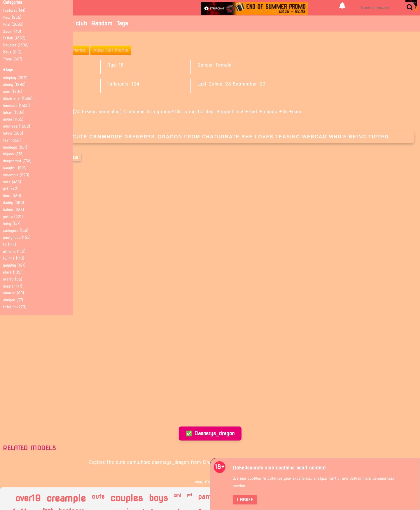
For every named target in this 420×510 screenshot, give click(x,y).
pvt (190, 495)
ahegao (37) (13, 300)
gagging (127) (14, 265)
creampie (66, 498)
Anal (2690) (13, 24)
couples (127, 498)
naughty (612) (15, 168)
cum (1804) (13, 92)
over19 (28, 498)
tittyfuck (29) (15, 307)
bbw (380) (12, 196)
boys (158, 498)
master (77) (13, 286)
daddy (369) (13, 203)
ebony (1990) (14, 85)
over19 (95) (13, 279)
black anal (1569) (18, 99)
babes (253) (13, 210)
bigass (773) (13, 154)
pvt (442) (11, 189)
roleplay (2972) (16, 78)
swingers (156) (16, 230)
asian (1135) (13, 119)
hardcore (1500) (16, 106)
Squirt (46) (12, 31)
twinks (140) (14, 258)
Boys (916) (12, 52)
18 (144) (9, 244)
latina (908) (13, 133)
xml (177, 496)
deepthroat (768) (17, 161)
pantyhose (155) (17, 237)
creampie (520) (16, 175)
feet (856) (12, 140)
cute (98, 497)
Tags (122, 23)
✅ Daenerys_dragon (210, 433)
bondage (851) (15, 147)
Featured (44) (14, 10)
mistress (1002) (16, 126)
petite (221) (13, 217)
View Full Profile (111, 50)
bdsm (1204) (14, 113)
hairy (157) (12, 223)
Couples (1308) (16, 45)
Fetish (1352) (14, 38)
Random (102, 23)
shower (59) (13, 293)
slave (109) (12, 272)
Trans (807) (13, 59)
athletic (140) (14, 251)
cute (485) (12, 182)
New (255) (12, 17)
